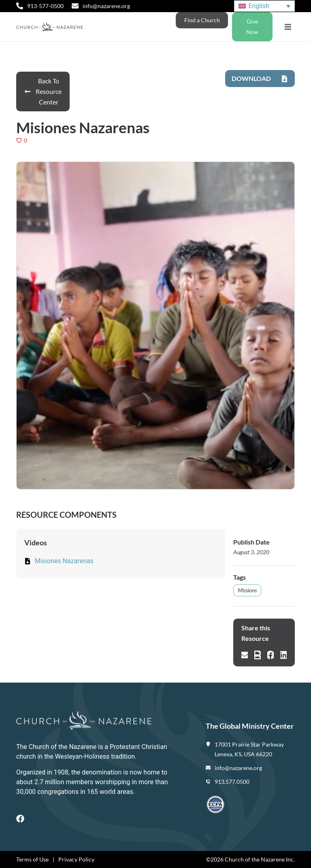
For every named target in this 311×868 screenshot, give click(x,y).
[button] (288, 27)
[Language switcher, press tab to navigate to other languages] (264, 6)
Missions (247, 590)
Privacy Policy (76, 859)
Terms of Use (32, 859)
